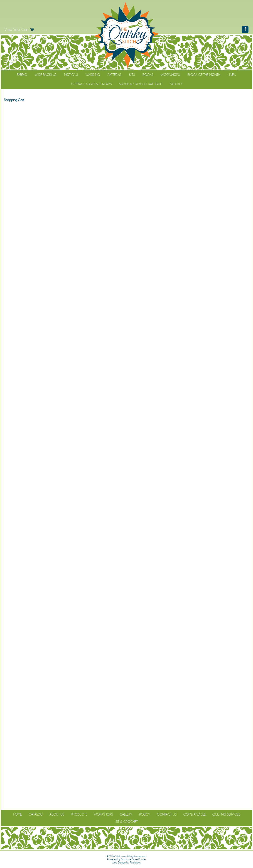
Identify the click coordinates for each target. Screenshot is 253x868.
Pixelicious (135, 863)
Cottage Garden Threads (91, 84)
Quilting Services (226, 814)
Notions (71, 75)
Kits (132, 75)
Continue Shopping (126, 109)
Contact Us (167, 814)
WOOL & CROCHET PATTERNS (141, 84)
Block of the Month (204, 75)
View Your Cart (17, 30)
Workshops (170, 75)
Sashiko (176, 84)
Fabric (22, 75)
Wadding (93, 75)
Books (148, 75)
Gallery (126, 814)
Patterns (114, 75)
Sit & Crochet (127, 822)
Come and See (194, 814)
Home (17, 814)
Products (79, 814)
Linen (232, 75)
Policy (145, 814)
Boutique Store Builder (134, 859)
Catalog (36, 814)
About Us (57, 814)
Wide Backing (46, 75)
